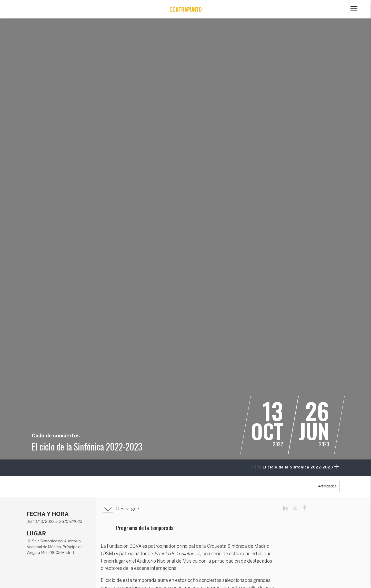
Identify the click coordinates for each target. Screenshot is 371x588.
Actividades (327, 486)
